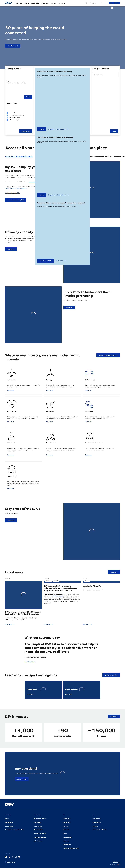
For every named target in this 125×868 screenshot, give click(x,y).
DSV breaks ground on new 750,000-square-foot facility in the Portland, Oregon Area (23, 621)
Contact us (67, 836)
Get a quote (9, 840)
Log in (42, 129)
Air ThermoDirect (58, 630)
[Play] (112, 8)
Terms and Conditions (99, 847)
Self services (9, 844)
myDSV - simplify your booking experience (28, 169)
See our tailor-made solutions (108, 355)
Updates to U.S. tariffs (92, 620)
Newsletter (67, 862)
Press (65, 851)
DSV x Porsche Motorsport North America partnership (87, 294)
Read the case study (30, 679)
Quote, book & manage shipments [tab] (19, 156)
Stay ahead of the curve (23, 517)
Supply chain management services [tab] (97, 156)
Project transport (40, 851)
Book (111, 3)
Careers (53, 3)
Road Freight (38, 847)
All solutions (38, 859)
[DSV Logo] (9, 3)
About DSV (45, 3)
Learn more (61, 261)
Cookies (95, 844)
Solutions (19, 3)
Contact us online (22, 797)
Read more (11, 392)
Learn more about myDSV (12, 193)
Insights (26, 3)
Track (117, 3)
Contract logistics (40, 855)
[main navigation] (49, 3)
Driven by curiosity (19, 232)
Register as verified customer (59, 129)
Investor (66, 847)
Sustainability (35, 3)
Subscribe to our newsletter (14, 847)
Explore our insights (111, 693)
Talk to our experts (46, 261)
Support (66, 859)
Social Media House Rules (71, 866)
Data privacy (97, 840)
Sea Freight (38, 844)
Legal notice (97, 836)
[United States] (103, 3)
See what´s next (13, 46)
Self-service (62, 3)
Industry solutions (40, 836)
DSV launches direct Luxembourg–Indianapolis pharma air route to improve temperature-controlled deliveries (61, 622)
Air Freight (38, 840)
